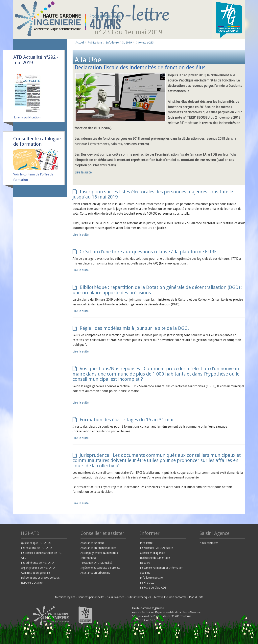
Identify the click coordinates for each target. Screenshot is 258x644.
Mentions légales (65, 597)
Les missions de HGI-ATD (36, 548)
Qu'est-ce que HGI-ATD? (36, 543)
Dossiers (145, 563)
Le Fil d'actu (147, 583)
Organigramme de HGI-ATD (38, 568)
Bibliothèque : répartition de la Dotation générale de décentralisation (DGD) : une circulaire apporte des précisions (158, 290)
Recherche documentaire (155, 558)
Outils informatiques (139, 597)
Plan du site (196, 597)
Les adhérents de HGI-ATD (37, 563)
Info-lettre (112, 43)
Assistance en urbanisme (95, 573)
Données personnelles (91, 597)
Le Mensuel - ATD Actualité (156, 548)
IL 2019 (127, 43)
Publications (95, 43)
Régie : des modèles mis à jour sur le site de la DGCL (131, 328)
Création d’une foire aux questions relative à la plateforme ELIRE (145, 252)
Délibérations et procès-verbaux (40, 578)
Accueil (80, 43)
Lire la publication (27, 117)
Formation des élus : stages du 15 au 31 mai (123, 420)
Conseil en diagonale (152, 553)
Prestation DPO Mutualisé (96, 563)
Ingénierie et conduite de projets (100, 568)
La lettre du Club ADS (153, 588)
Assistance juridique (92, 543)
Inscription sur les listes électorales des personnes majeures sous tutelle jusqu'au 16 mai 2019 (153, 194)
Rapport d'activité (32, 583)
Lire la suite (83, 172)
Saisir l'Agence (115, 597)
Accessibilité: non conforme (170, 597)
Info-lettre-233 (145, 43)
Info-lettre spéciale (151, 578)
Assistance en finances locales (98, 548)
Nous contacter (209, 543)
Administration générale (35, 573)
